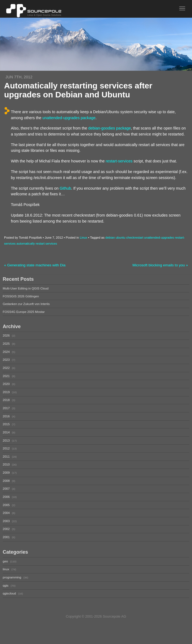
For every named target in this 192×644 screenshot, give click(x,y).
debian (110, 238)
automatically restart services (37, 244)
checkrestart (135, 238)
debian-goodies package (109, 128)
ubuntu (120, 238)
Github (65, 188)
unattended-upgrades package (69, 118)
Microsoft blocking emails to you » (160, 265)
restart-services (119, 161)
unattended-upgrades (159, 238)
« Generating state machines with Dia (35, 265)
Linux (83, 238)
